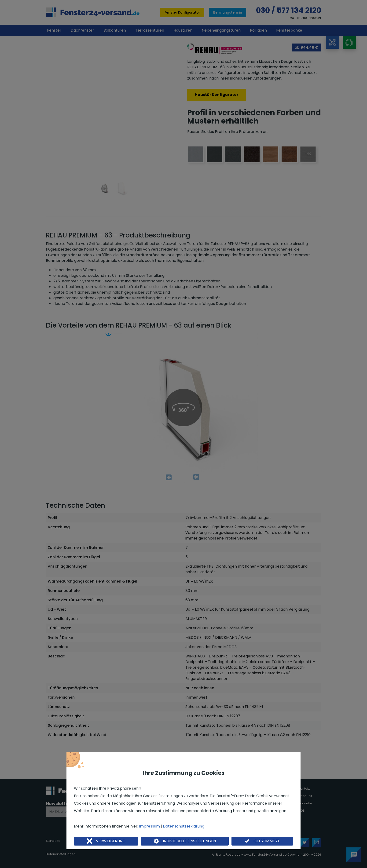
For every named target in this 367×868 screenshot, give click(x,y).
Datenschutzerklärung (184, 826)
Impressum (149, 826)
